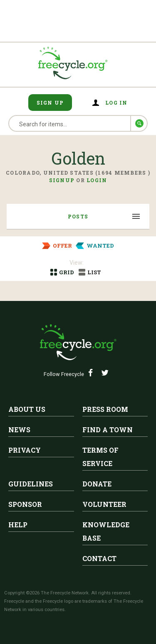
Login (97, 180)
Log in (116, 103)
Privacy (25, 450)
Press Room (105, 409)
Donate (97, 484)
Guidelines (31, 484)
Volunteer (104, 504)
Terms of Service (100, 457)
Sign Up (50, 103)
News (19, 430)
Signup (62, 180)
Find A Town (108, 430)
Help (18, 525)
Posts (78, 216)
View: (77, 263)
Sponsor (25, 504)
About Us (27, 409)
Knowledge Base (106, 531)
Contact (99, 558)
